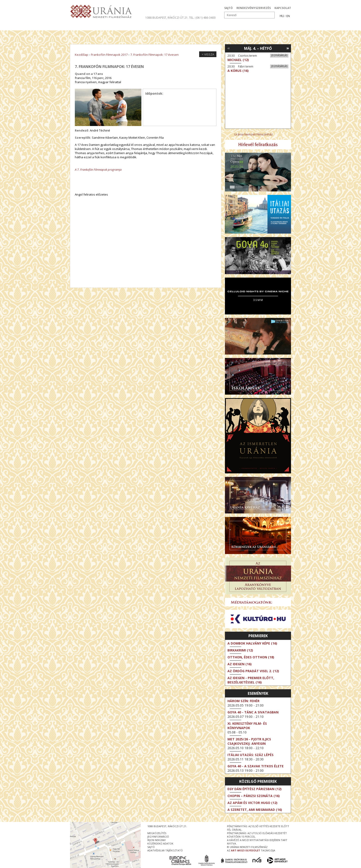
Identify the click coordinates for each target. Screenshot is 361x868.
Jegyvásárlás (279, 55)
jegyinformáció (158, 837)
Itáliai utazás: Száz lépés (250, 755)
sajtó (151, 847)
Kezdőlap (82, 55)
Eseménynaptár (229, 26)
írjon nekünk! (157, 840)
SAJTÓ (229, 8)
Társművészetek (112, 26)
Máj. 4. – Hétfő (258, 48)
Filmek (81, 26)
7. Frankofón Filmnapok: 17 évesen (154, 55)
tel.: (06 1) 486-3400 (202, 18)
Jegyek (260, 26)
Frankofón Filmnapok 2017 (109, 55)
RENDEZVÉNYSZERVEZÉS (254, 8)
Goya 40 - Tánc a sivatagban (253, 712)
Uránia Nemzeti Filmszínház (253, 134)
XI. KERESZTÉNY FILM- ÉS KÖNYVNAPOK (247, 726)
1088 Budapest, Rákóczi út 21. (167, 18)
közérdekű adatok (160, 843)
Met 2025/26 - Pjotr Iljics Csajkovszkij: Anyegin (249, 741)
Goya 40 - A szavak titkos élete (256, 766)
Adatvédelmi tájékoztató (165, 850)
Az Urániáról (151, 26)
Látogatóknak (189, 26)
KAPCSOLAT (283, 8)
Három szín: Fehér (243, 701)
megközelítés (157, 833)
